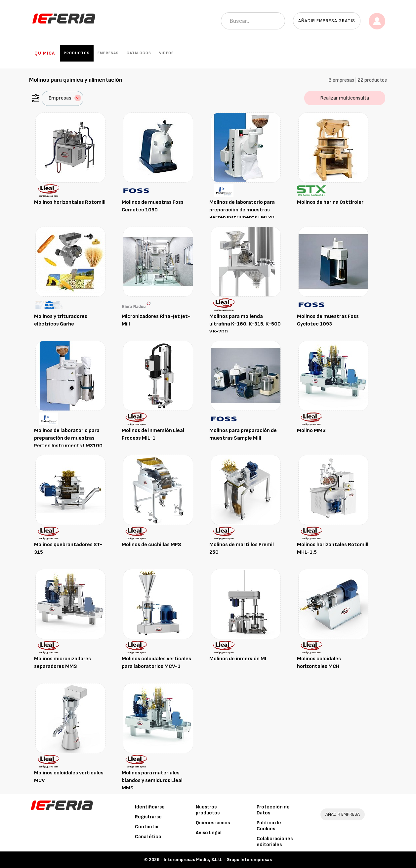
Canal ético (148, 837)
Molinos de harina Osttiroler (330, 202)
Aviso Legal (209, 833)
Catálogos (139, 53)
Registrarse (148, 817)
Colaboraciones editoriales (275, 842)
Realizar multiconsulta (345, 98)
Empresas (108, 53)
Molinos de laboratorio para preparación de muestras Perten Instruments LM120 (242, 210)
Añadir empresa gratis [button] (327, 21)
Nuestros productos (208, 810)
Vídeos (166, 53)
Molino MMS (311, 431)
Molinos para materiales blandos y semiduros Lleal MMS (152, 781)
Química (45, 53)
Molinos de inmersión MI (238, 659)
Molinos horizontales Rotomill (70, 202)
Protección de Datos (273, 810)
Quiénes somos (213, 823)
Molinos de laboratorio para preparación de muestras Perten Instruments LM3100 (68, 438)
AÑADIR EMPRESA (343, 814)
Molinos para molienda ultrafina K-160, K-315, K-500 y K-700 (245, 324)
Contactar (147, 827)
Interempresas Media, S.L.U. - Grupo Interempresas (218, 860)
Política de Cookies (269, 826)
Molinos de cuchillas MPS (151, 545)
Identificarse (150, 807)
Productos (77, 53)
